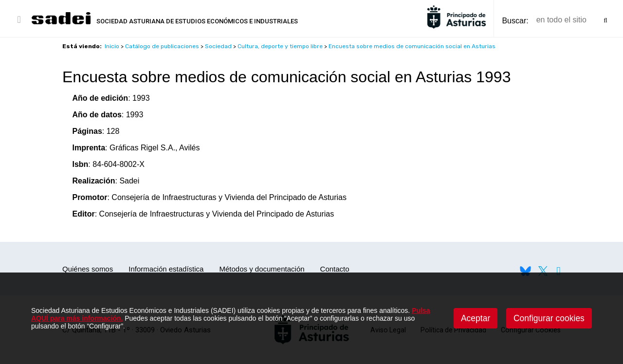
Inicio (112, 46)
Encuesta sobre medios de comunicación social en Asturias (412, 46)
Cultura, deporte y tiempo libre (280, 46)
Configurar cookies (549, 318)
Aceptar (476, 318)
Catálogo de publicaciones (162, 46)
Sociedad (218, 46)
